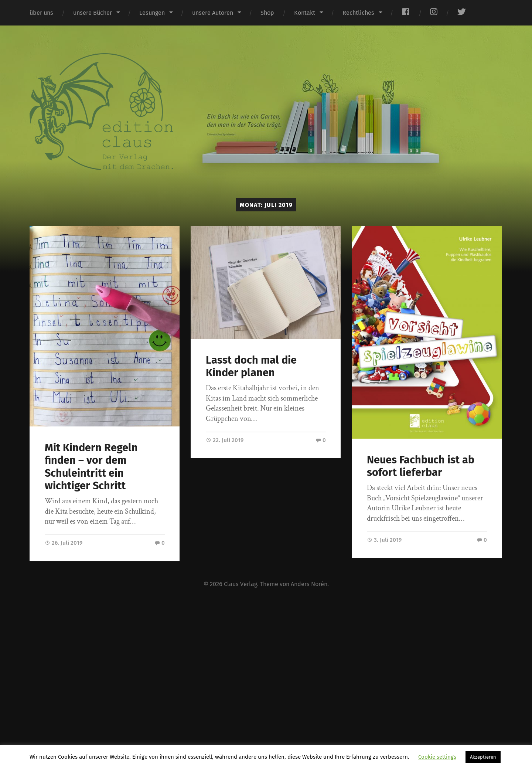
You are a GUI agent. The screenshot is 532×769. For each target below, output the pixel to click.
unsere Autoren (213, 13)
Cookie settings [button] (437, 757)
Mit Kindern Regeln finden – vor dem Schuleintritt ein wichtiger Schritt (91, 467)
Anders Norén (309, 584)
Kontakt (305, 13)
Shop (267, 13)
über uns (41, 13)
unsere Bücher (93, 13)
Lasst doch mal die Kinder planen (251, 367)
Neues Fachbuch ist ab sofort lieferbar (421, 466)
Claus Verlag (241, 584)
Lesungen (152, 13)
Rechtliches (358, 13)
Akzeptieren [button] (483, 757)
